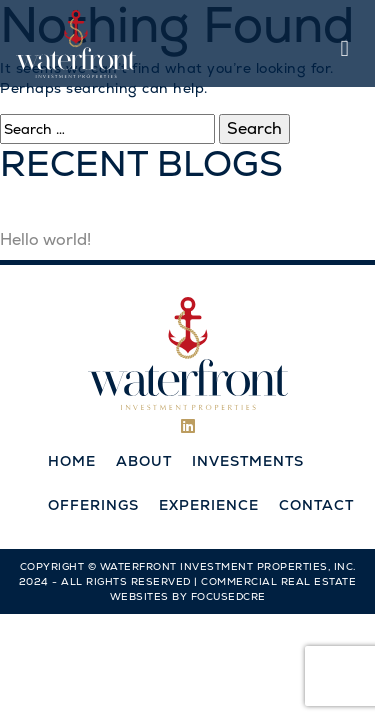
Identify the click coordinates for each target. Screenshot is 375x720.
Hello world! (45, 239)
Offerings (93, 505)
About (144, 461)
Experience (209, 505)
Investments (248, 461)
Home (72, 461)
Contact (316, 505)
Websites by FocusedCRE (188, 596)
